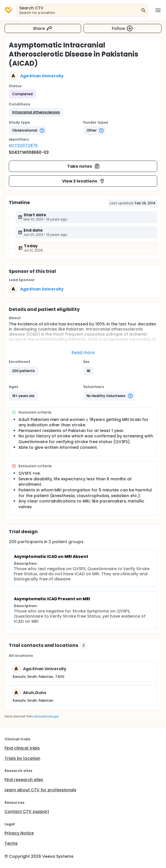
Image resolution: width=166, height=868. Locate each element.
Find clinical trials (22, 748)
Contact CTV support (27, 811)
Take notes (84, 166)
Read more (83, 352)
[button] (36, 112)
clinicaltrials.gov (46, 716)
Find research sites (24, 780)
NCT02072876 (23, 146)
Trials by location (22, 758)
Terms (11, 843)
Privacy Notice (19, 833)
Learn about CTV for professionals (40, 790)
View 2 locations (84, 181)
